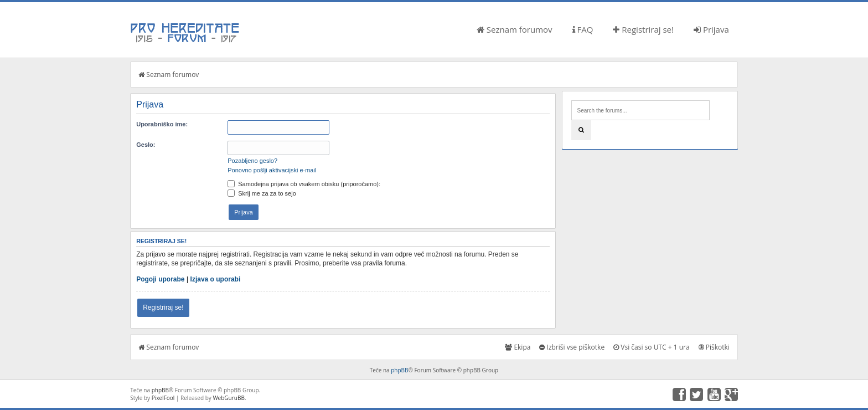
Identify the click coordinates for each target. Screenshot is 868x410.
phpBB (399, 370)
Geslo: (146, 145)
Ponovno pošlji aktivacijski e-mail (272, 170)
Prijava (711, 29)
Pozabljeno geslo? (252, 161)
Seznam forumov (515, 29)
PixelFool (163, 398)
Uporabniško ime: (162, 124)
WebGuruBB (229, 398)
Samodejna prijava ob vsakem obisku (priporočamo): (304, 184)
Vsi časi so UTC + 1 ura (651, 347)
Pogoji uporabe (160, 279)
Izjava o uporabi (216, 279)
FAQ (583, 29)
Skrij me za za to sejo (262, 193)
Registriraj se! (643, 29)
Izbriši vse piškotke (572, 347)
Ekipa (518, 347)
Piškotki (714, 347)
